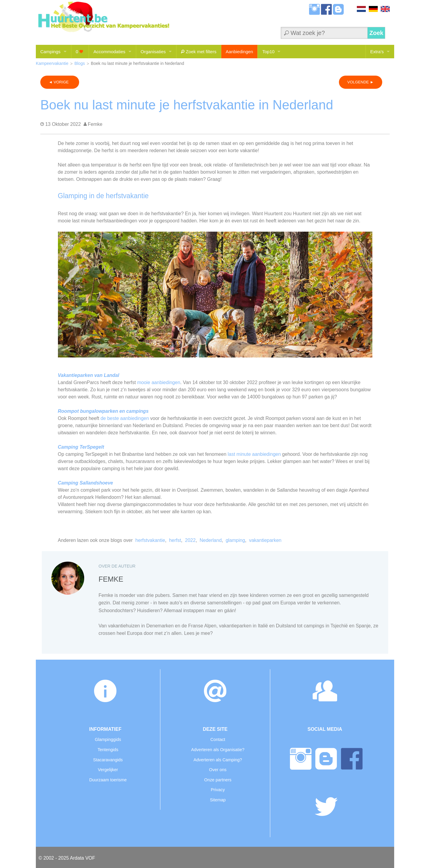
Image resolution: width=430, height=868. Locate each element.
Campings (50, 52)
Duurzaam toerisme (108, 780)
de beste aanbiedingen (125, 418)
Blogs (80, 63)
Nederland (211, 540)
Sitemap (218, 800)
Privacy (218, 790)
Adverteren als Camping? (218, 760)
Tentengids (108, 750)
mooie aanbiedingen (159, 382)
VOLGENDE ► (361, 82)
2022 (191, 540)
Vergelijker (108, 770)
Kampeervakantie (52, 63)
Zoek (376, 33)
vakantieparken (265, 540)
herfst (175, 540)
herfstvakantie (150, 540)
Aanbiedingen (239, 52)
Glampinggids (108, 739)
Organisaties (153, 52)
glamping (235, 540)
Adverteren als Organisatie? (218, 750)
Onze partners (218, 780)
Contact (218, 739)
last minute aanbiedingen (254, 454)
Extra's (377, 52)
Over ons (218, 770)
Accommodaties (109, 52)
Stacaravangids (108, 760)
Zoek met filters (199, 52)
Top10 (268, 52)
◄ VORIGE (60, 82)
